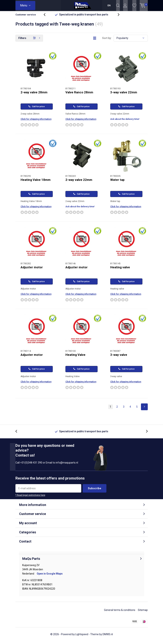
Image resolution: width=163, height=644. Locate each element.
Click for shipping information (36, 122)
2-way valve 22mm (79, 183)
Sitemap (143, 613)
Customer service (26, 17)
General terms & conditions (120, 613)
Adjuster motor (32, 270)
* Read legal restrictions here (30, 498)
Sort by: (107, 41)
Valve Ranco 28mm (79, 95)
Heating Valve (75, 357)
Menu (24, 5)
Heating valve (120, 270)
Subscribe (95, 491)
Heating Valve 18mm (36, 183)
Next (144, 410)
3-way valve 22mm (124, 95)
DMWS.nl (108, 637)
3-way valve (119, 357)
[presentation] (46, 17)
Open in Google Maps (50, 576)
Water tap (117, 183)
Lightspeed (82, 637)
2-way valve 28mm (34, 95)
